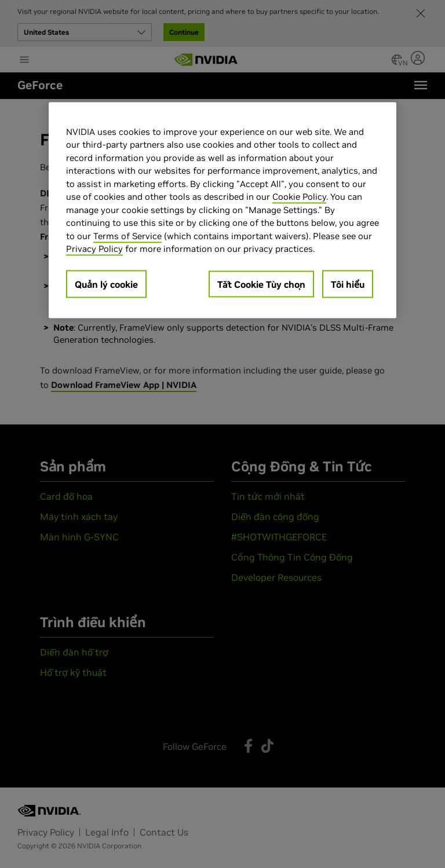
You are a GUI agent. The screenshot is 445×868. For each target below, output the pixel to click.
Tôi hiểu (348, 284)
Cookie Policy (299, 197)
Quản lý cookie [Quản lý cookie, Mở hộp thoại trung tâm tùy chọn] (106, 284)
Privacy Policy (94, 249)
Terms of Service (127, 235)
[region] (222, 210)
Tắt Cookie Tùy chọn (261, 284)
